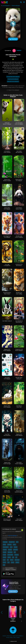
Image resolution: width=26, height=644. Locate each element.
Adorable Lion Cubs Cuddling (19, 293)
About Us (9, 636)
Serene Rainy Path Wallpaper (7, 208)
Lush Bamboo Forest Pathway (7, 152)
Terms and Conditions (18, 636)
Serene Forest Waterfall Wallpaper (19, 491)
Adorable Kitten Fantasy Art (19, 378)
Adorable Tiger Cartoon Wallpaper (19, 237)
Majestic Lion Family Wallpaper (19, 435)
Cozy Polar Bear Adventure (7, 435)
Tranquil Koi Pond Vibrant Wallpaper (19, 350)
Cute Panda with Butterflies (19, 152)
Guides (18, 637)
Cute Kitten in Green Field (19, 406)
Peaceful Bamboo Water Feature (7, 293)
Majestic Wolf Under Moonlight (7, 463)
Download (13, 39)
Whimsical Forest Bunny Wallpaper (7, 520)
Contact (4, 636)
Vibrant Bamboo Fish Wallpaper (19, 180)
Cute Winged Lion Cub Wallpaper (7, 237)
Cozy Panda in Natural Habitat (19, 208)
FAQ (15, 637)
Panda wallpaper (16, 6)
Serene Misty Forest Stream (7, 491)
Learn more (13, 591)
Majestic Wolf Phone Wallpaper (7, 350)
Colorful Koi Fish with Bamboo (19, 265)
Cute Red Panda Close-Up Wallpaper (19, 123)
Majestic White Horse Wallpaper (7, 406)
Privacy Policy (9, 637)
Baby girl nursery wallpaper (13, 81)
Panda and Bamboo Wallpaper (7, 123)
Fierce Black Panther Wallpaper (19, 463)
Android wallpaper (12, 536)
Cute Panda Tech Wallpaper (7, 378)
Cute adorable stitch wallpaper (13, 77)
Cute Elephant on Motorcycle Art (19, 322)
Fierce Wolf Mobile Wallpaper (19, 520)
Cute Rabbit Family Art (7, 321)
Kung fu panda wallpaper (13, 79)
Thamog (17, 50)
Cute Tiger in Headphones (7, 265)
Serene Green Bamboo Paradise (7, 180)
